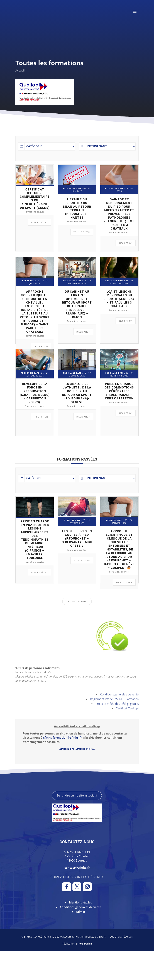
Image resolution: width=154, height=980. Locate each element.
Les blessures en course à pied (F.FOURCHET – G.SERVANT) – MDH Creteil (77, 538)
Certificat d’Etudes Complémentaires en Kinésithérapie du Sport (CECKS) (35, 199)
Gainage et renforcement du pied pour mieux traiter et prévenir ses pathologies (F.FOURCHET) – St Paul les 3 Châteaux (119, 214)
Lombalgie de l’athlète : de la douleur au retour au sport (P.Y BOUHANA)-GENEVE (77, 393)
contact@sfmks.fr (77, 896)
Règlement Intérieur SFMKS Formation (114, 699)
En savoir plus (77, 602)
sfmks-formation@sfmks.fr (63, 738)
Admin (80, 940)
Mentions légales (80, 931)
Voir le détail (40, 222)
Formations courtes (77, 222)
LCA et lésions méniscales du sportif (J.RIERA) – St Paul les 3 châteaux (119, 299)
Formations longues (35, 212)
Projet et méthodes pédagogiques (117, 704)
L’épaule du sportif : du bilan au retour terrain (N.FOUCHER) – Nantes (77, 208)
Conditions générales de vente (119, 694)
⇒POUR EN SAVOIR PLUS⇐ (77, 749)
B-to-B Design (84, 972)
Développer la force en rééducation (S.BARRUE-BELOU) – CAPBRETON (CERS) (35, 393)
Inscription (126, 243)
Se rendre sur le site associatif (77, 824)
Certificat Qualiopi (127, 708)
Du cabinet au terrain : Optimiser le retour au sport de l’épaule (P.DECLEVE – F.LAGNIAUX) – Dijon (77, 304)
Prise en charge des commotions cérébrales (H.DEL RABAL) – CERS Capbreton (119, 391)
